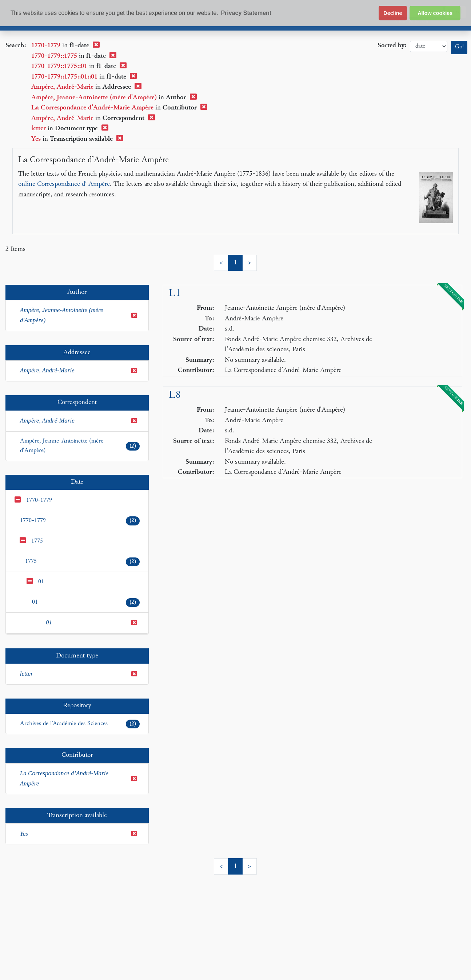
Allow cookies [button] (435, 13)
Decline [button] (393, 13)
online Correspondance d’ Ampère (64, 184)
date (429, 46)
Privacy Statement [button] (246, 13)
